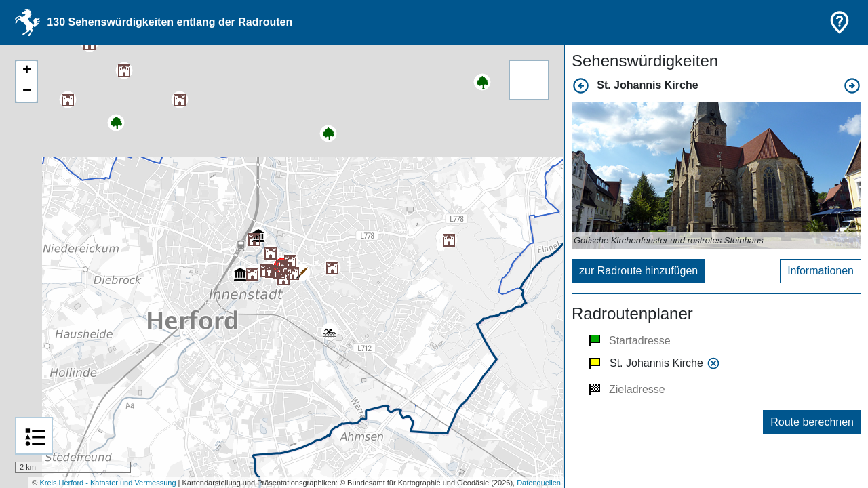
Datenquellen (539, 483)
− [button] (27, 91)
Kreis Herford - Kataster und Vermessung (107, 483)
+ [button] (27, 71)
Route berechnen (812, 422)
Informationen (821, 271)
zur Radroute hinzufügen (638, 271)
